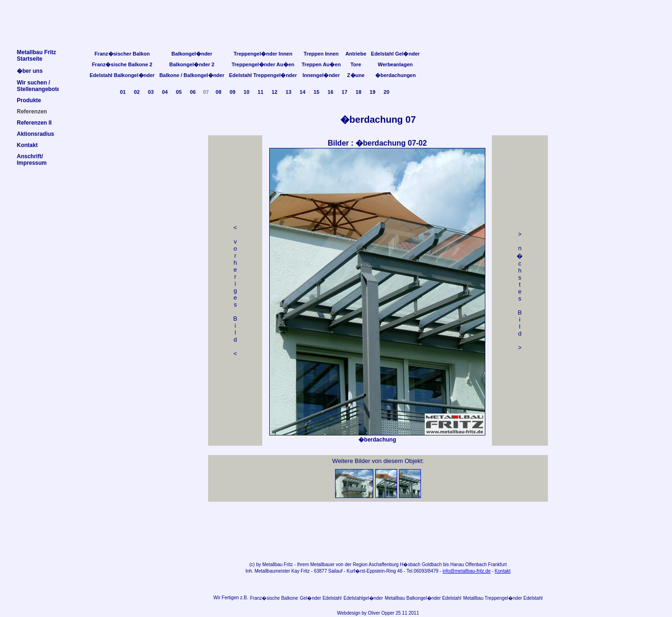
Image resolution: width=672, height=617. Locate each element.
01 (123, 92)
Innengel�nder (321, 75)
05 (179, 92)
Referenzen (32, 112)
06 (193, 92)
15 (316, 92)
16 (330, 92)
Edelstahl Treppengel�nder (263, 75)
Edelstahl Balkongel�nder (122, 75)
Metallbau (272, 564)
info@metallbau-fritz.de (466, 571)
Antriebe (356, 54)
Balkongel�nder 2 (192, 64)
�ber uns (30, 71)
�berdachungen (395, 75)
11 (260, 92)
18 (358, 92)
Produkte (29, 100)
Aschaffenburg (384, 564)
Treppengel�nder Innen (263, 54)
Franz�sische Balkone (274, 598)
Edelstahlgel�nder (363, 598)
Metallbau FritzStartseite (36, 56)
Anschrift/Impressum (32, 160)
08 (218, 92)
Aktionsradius (35, 134)
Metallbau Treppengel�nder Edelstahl (503, 598)
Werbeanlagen (395, 64)
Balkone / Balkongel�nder (192, 75)
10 (246, 92)
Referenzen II (34, 123)
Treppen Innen (321, 54)
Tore (356, 64)
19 (372, 92)
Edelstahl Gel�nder (395, 54)
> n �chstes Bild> (520, 291)
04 (165, 92)
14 (302, 92)
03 (151, 92)
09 (232, 92)
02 (137, 92)
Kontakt (503, 571)
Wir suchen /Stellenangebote (38, 86)
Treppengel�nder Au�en (263, 64)
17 (344, 92)
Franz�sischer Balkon (122, 54)
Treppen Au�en (321, 64)
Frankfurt (497, 564)
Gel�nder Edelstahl (321, 598)
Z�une (356, 75)
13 (288, 92)
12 (274, 92)
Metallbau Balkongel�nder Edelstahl (423, 598)
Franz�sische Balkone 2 (122, 64)
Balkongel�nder (192, 54)
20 (386, 92)
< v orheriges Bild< (235, 291)
